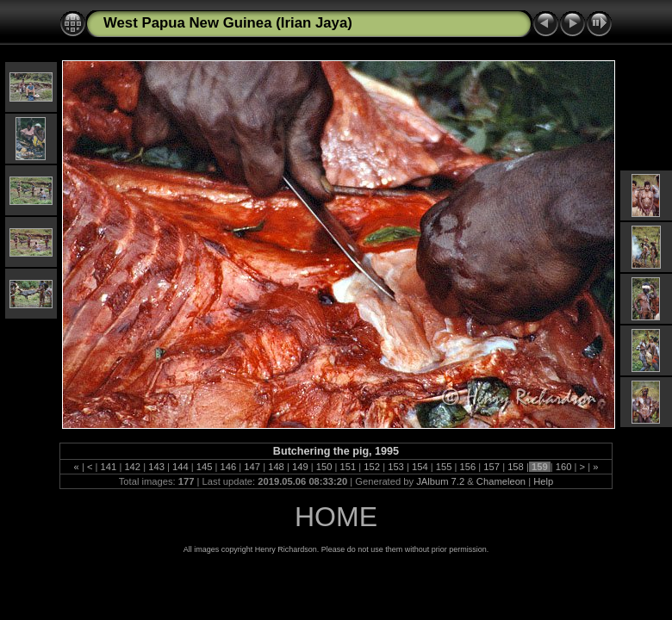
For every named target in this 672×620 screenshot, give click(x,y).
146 (228, 467)
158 (516, 467)
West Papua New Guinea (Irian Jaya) (228, 23)
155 (444, 467)
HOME (336, 517)
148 (276, 467)
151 (348, 467)
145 (205, 467)
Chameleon (501, 481)
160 (564, 467)
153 (396, 467)
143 (156, 467)
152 (372, 467)
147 (252, 467)
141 (108, 467)
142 (132, 467)
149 (300, 467)
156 (467, 467)
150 (324, 467)
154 (420, 467)
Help (543, 481)
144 (180, 467)
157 (492, 467)
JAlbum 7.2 (440, 481)
